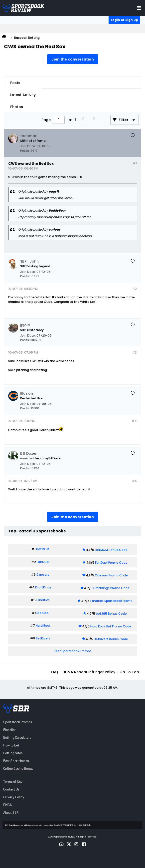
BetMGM (43, 549)
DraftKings (43, 587)
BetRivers (43, 638)
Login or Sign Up (124, 20)
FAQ (55, 672)
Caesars (43, 575)
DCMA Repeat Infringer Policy (89, 672)
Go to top (129, 672)
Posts (15, 83)
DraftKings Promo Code (111, 588)
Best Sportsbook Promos (73, 651)
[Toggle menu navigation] (139, 8)
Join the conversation (73, 59)
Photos (17, 107)
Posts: (25, 151)
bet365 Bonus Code (111, 614)
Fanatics (43, 600)
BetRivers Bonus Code (111, 639)
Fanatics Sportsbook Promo (111, 601)
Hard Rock (43, 626)
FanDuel (43, 562)
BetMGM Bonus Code (111, 550)
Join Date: (28, 146)
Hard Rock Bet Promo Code (111, 626)
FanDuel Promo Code (111, 563)
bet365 (43, 613)
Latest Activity (23, 95)
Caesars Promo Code (111, 575)
